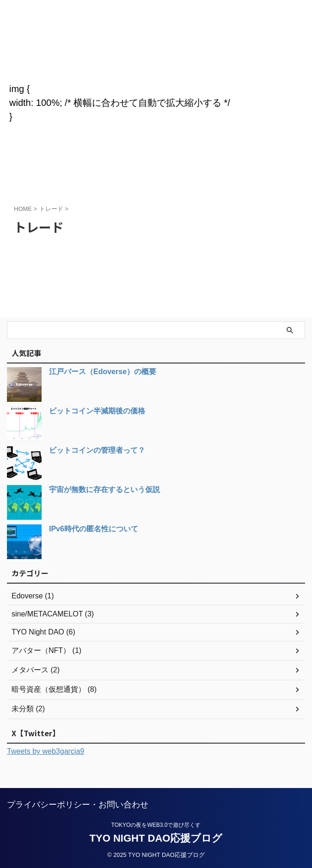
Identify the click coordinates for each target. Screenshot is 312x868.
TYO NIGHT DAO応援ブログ (156, 55)
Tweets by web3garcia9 (46, 751)
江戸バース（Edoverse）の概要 (103, 372)
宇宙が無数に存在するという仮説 (104, 489)
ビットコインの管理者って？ (97, 450)
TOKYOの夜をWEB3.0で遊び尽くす (156, 825)
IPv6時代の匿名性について (94, 529)
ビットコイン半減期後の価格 (97, 411)
